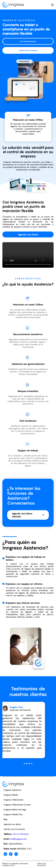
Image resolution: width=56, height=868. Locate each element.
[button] (24, 764)
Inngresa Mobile (11, 795)
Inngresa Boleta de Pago (15, 809)
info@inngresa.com (18, 839)
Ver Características (28, 41)
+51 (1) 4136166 (21, 834)
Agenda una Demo (28, 234)
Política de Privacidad (42, 864)
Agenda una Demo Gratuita (28, 515)
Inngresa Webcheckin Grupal (17, 805)
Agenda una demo (12, 824)
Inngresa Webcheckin (14, 800)
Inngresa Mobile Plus (13, 814)
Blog (5, 819)
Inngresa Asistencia (12, 790)
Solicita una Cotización (28, 50)
